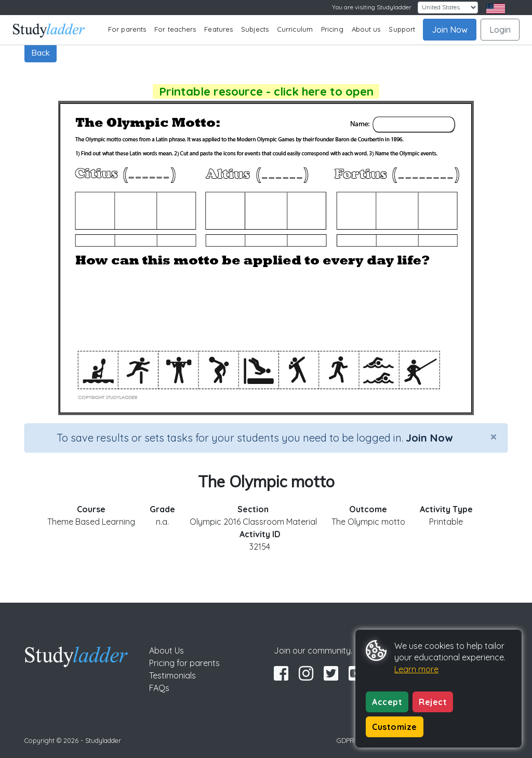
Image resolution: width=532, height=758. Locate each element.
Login (500, 30)
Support (402, 29)
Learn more (416, 669)
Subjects (255, 29)
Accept (387, 702)
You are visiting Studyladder (372, 7)
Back (41, 52)
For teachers (175, 29)
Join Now (450, 30)
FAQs (159, 688)
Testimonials (172, 675)
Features (218, 29)
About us (366, 29)
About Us (167, 650)
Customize (395, 727)
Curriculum (295, 29)
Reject (433, 702)
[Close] (494, 436)
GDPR (345, 740)
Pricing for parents (184, 663)
